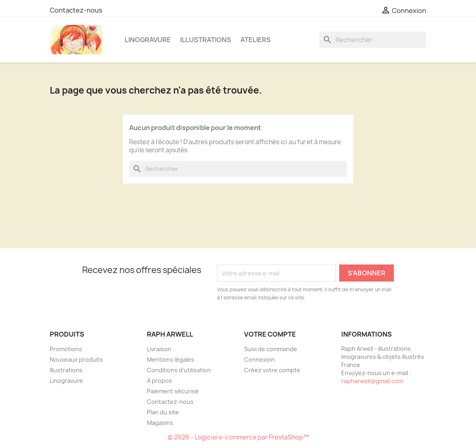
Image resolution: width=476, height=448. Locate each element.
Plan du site (163, 412)
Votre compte (270, 334)
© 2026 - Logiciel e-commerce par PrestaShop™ (238, 437)
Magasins (160, 423)
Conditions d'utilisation (179, 370)
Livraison (159, 349)
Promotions (66, 349)
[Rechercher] (373, 40)
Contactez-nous (76, 10)
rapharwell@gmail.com (372, 381)
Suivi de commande (271, 349)
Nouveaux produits (76, 359)
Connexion (259, 359)
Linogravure (148, 40)
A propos (159, 381)
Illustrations (206, 40)
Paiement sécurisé (173, 391)
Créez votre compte (272, 370)
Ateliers (256, 40)
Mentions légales (171, 359)
